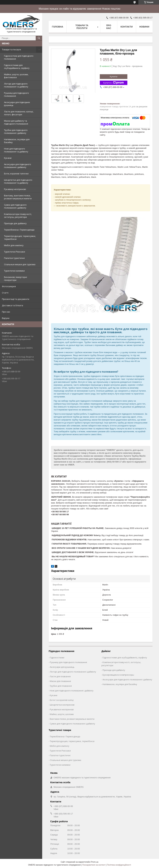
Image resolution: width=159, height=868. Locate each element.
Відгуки (6, 318)
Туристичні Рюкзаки (15, 252)
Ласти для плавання (60, 676)
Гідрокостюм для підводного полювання (19, 57)
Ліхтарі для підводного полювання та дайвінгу (16, 85)
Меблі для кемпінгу (14, 245)
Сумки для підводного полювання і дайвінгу (15, 206)
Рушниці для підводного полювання (16, 94)
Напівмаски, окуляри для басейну (17, 141)
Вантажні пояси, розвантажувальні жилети (72, 719)
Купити (114, 77)
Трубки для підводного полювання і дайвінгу (16, 132)
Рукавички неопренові (62, 709)
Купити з (114, 83)
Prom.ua (95, 862)
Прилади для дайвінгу (15, 223)
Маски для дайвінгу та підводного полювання (16, 122)
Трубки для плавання (61, 686)
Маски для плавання (60, 681)
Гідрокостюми (57, 658)
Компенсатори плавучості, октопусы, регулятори (18, 216)
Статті (5, 293)
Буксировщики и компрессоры (118, 675)
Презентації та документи (16, 299)
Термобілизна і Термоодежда (19, 230)
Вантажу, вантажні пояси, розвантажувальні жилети (18, 197)
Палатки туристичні (14, 258)
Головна (58, 27)
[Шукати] (39, 38)
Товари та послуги (11, 49)
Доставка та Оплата (12, 305)
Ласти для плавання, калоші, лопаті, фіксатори (19, 113)
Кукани (8, 158)
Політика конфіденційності (119, 865)
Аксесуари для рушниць (62, 667)
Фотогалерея (9, 286)
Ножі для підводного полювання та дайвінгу (16, 150)
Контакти (127, 27)
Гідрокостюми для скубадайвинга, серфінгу (17, 67)
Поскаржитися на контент (94, 865)
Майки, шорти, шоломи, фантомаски (16, 76)
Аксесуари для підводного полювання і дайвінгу (18, 166)
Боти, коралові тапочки (16, 174)
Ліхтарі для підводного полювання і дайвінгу (73, 672)
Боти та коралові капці (62, 700)
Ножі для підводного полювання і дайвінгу (72, 691)
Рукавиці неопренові (15, 189)
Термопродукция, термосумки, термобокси (20, 238)
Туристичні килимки (14, 271)
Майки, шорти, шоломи (62, 714)
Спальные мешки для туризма (20, 264)
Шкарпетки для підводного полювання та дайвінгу (18, 181)
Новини (144, 27)
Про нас (6, 312)
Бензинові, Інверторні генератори (15, 279)
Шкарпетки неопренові (62, 705)
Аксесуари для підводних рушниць (17, 104)
